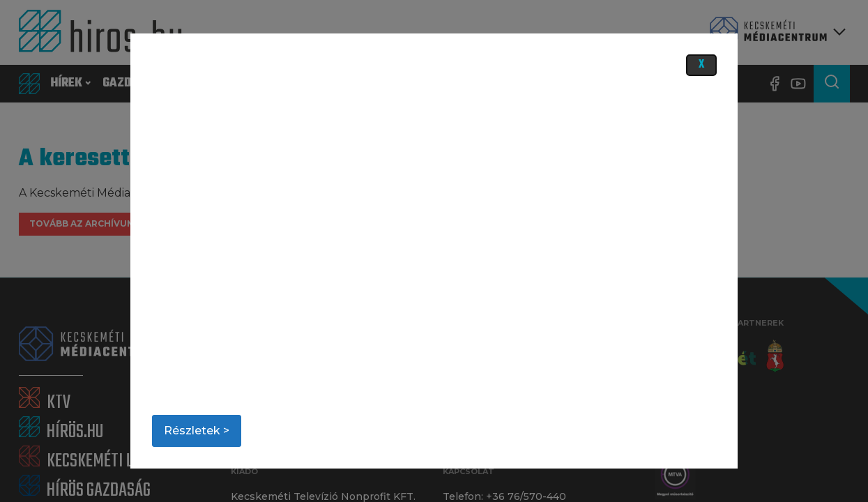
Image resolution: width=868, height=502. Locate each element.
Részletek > (197, 431)
